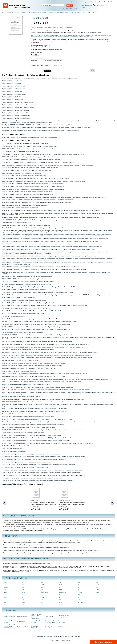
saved (83, 8)
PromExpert (5, 125)
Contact (113, 2)
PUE (60, 585)
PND (42, 600)
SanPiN (61, 605)
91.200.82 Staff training (72, 130)
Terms (101, 2)
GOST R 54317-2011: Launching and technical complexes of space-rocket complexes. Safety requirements (33, 184)
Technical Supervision (8, 121)
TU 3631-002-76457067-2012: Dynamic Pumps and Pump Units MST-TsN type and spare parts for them (32, 478)
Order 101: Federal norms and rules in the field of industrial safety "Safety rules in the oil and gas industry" (32, 228)
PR (60, 582)
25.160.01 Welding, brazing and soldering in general (74, 128)
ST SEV (80, 592)
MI (23, 585)
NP (23, 605)
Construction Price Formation (9, 622)
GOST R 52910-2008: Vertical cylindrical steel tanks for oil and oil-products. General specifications (30, 168)
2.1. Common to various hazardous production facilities (37, 122)
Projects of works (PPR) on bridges (50, 622)
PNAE (42, 597)
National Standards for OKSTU (37, 622)
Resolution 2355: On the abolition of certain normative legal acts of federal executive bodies (28, 417)
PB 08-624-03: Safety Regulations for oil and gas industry (18, 298)
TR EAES (80, 602)
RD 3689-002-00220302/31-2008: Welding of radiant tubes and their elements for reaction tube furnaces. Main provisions (37, 402)
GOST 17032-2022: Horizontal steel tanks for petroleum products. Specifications (25, 144)
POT (42, 602)
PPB (42, 605)
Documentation (19, 99)
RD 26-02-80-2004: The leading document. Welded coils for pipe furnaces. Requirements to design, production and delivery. (37, 387)
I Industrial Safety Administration (42, 125)
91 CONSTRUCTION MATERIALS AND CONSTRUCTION (28, 130)
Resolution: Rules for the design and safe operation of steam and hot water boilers (25, 414)
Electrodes (29, 113)
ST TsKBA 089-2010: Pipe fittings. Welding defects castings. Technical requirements (26, 462)
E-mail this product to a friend (42, 65)
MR (23, 587)
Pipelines (17, 83)
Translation (79, 2)
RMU (61, 595)
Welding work (19, 81)
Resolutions (62, 592)
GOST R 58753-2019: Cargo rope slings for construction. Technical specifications (25, 205)
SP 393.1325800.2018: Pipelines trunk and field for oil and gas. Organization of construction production (31, 435)
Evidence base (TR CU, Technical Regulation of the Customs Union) (9, 627)
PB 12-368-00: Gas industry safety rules (13, 316)
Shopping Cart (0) (100, 5)
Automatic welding (29, 107)
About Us (107, 2)
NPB (23, 602)
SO (78, 587)
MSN (24, 590)
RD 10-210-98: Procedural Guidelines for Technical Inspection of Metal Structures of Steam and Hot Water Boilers (35, 363)
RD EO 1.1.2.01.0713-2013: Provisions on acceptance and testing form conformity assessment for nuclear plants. (34, 408)
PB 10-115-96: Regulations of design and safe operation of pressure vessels (24, 300)
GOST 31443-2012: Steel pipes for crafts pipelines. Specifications (21, 152)
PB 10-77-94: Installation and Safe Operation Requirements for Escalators (23, 314)
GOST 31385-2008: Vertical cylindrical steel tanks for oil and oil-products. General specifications (29, 146)
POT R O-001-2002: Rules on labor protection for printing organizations (22, 332)
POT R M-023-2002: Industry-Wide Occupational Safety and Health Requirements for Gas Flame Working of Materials (36, 324)
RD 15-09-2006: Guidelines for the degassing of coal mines (19, 371)
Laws (5, 597)
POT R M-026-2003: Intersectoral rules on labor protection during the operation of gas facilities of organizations (34, 327)
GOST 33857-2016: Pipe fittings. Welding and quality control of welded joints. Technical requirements (31, 160)
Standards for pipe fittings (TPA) (64, 616)
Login (83, 5)
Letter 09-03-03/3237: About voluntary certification (16, 222)
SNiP (79, 582)
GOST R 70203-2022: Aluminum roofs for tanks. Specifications (20, 208)
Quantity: (34, 60)
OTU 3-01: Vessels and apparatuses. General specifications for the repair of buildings (26, 284)
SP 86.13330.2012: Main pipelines (12, 449)
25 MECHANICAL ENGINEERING (21, 128)
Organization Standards (35, 627)
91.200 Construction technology (55, 130)
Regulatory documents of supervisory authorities (42, 12)
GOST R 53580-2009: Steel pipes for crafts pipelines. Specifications (21, 173)
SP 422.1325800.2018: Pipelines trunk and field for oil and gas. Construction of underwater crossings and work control (36, 441)
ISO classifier (6, 128)
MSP (24, 592)
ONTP (42, 585)
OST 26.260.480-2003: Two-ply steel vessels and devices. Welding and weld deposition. (27, 276)
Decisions (6, 585)
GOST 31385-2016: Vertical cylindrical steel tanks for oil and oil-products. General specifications (29, 149)
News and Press (52, 636)
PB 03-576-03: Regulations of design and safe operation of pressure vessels (24, 290)
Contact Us (61, 636)
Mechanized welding (30, 105)
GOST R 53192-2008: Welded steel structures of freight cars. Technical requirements (26, 170)
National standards (23, 627)
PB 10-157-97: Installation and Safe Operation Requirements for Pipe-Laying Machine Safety (29, 303)
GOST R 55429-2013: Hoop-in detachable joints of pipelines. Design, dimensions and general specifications (33, 189)
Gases (28, 118)
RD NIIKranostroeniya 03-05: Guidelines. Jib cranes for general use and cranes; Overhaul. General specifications (34, 411)
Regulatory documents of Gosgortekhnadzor (71, 12)
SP (78, 590)
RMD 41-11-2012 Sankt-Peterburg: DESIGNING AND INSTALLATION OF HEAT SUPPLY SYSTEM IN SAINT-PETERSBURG (38, 419)
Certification (18, 97)
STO (79, 595)
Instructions (7, 595)
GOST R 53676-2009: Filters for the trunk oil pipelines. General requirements (24, 176)
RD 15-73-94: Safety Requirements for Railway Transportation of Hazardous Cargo (26, 384)
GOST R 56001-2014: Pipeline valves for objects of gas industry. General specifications (27, 192)
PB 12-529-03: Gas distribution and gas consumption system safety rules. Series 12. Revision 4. (29, 319)
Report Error (59, 65)
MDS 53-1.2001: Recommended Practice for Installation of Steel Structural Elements (26, 225)
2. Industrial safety (15, 122)
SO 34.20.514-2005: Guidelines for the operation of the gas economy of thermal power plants (29, 427)
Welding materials (20, 86)
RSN (60, 600)
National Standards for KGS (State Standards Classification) (37, 616)
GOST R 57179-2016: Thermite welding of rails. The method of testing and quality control (27, 194)
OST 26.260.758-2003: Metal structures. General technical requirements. (23, 279)
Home (72, 2)
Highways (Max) (22, 616)
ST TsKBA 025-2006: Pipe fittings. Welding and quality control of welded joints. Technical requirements (31, 454)
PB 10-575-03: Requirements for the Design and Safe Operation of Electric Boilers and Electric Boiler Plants (33, 311)
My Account (89, 5)
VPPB (98, 587)
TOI (79, 600)
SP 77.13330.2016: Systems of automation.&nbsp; (16, 446)
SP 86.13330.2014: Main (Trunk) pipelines (14, 451)
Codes (6, 582)
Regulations (23, 12)
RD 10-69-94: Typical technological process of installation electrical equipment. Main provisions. (29, 368)
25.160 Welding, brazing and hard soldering (45, 128)
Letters (6, 600)
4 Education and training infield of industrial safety (67, 125)
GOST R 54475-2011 (65, 500)
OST (42, 590)
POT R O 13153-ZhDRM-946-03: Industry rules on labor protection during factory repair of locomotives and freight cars (36, 330)
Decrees (6, 587)
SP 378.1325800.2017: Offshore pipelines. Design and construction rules (23, 433)
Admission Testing (20, 94)
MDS (5, 605)
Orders (43, 587)
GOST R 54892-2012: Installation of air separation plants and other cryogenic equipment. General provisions (33, 186)
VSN (97, 592)
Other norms (44, 592)
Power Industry (49, 616)
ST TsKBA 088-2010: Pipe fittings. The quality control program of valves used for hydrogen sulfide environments (34, 459)
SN (78, 585)
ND (23, 600)
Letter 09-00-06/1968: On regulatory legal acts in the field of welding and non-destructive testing (29, 220)
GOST (5, 592)
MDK (5, 602)
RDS (60, 590)
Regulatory (87, 2)
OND (42, 582)
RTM (60, 602)
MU (23, 597)
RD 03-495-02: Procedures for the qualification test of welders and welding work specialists (28, 350)
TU (97, 582)
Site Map (77, 636)
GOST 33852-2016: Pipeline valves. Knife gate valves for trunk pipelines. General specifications (29, 157)
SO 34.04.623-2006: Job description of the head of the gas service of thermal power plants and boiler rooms (33, 425)
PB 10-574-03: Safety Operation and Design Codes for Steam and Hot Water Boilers (26, 308)
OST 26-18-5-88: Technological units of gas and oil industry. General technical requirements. (28, 282)
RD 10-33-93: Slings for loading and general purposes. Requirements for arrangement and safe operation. (32, 366)
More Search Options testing (70, 8)
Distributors (94, 2)
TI (78, 597)
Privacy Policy (69, 636)
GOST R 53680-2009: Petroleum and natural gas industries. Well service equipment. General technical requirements (35, 178)
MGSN (24, 582)
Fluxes (28, 115)
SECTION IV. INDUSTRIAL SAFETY (21, 125)
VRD (97, 590)
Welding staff (18, 91)
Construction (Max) (12, 12)
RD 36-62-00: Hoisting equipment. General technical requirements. (21, 396)
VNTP (98, 585)
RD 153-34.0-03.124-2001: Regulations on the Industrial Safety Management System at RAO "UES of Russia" (33, 376)
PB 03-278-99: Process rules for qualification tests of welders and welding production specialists (29, 138)
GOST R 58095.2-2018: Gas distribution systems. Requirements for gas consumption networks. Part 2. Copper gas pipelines (38, 200)
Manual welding (28, 102)
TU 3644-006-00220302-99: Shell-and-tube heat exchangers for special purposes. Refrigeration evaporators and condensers (38, 481)
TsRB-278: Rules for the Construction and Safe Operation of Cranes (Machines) (25, 467)
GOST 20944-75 (35, 500)
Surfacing (27, 110)
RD (60, 587)
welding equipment (20, 89)
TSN (79, 605)
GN (5, 590)
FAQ (45, 636)
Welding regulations (8, 81)
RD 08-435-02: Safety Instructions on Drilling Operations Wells (20, 360)
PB (41, 595)
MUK (24, 595)
